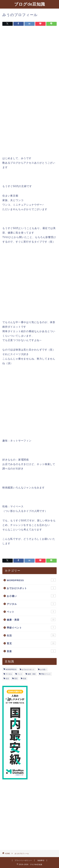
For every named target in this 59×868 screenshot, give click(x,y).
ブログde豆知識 (30, 4)
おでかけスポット (31, 588)
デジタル (31, 604)
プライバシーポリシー (23, 860)
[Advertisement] (29, 60)
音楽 (31, 651)
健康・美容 (31, 619)
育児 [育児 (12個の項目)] (16, 679)
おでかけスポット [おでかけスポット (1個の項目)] (28, 669)
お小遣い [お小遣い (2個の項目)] (43, 669)
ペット (31, 612)
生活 (31, 635)
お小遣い (31, 596)
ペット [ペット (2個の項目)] (20, 674)
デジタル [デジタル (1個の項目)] (9, 674)
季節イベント (31, 627)
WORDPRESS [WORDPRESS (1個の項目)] (11, 669)
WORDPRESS (31, 580)
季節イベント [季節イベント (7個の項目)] (46, 674)
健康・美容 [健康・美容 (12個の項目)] (32, 674)
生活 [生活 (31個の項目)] (7, 679)
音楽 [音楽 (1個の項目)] (25, 679)
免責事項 (41, 860)
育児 (31, 643)
